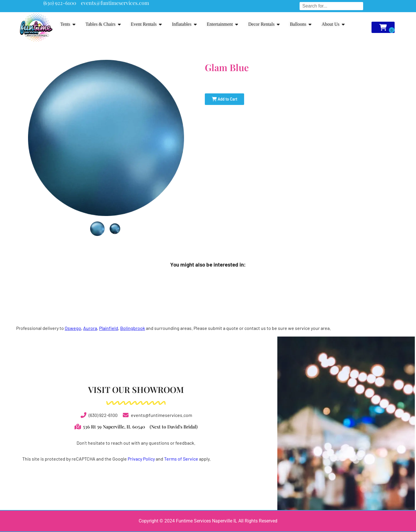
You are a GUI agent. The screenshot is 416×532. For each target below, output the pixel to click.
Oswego (73, 328)
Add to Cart (224, 99)
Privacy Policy (141, 459)
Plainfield (109, 328)
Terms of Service (181, 459)
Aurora (90, 328)
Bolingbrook (133, 328)
